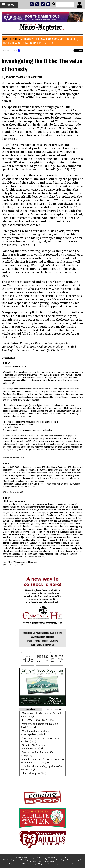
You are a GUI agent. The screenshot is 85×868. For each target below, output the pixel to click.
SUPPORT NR (36, 645)
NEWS (30, 641)
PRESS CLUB (49, 633)
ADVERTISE (38, 633)
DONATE (59, 633)
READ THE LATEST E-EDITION (42, 637)
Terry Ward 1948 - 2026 (34, 720)
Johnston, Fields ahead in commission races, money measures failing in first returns (40, 41)
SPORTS (37, 641)
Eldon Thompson (31, 773)
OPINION (45, 641)
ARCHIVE (54, 641)
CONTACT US (49, 645)
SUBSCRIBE (27, 633)
